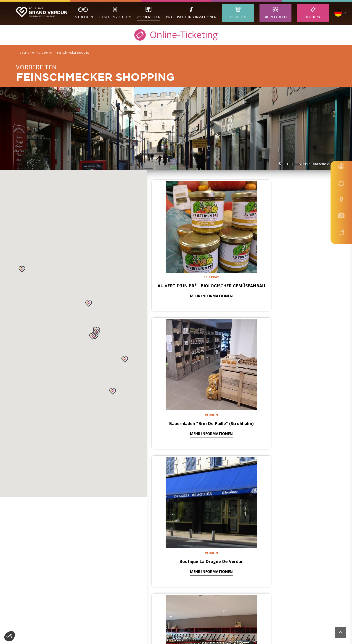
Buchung (313, 17)
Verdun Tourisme (41, 539)
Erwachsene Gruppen (41, 550)
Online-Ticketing (176, 34)
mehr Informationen (181, 268)
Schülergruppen (37, 555)
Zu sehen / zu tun (115, 17)
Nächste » (262, 503)
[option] (176, 626)
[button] (113, 391)
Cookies (264, 591)
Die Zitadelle (276, 17)
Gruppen (238, 17)
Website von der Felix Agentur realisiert (313, 591)
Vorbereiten (148, 17)
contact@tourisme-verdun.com (185, 585)
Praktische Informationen (191, 17)
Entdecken (83, 17)
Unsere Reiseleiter (39, 560)
